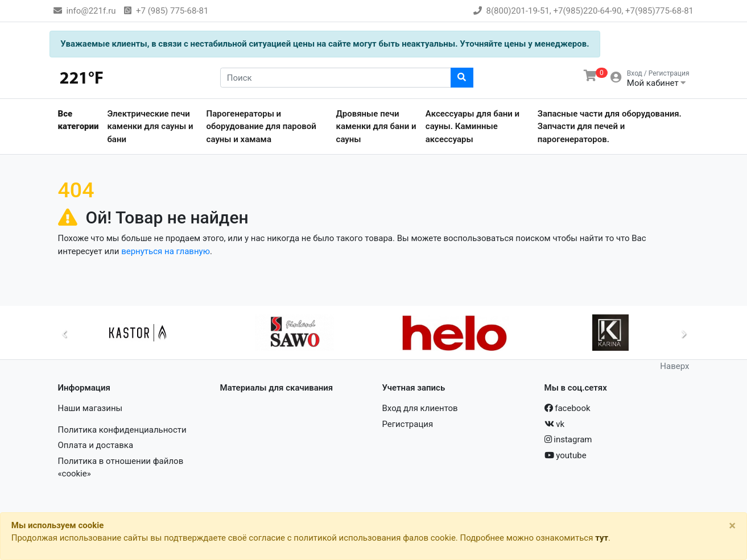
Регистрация (408, 424)
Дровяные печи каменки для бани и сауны (376, 126)
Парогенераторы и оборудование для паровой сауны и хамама (261, 126)
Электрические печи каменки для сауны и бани (150, 126)
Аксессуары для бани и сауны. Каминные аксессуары (472, 126)
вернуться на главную (166, 251)
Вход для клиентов (420, 408)
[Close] (732, 526)
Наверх (674, 366)
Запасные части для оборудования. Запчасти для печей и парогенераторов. (610, 126)
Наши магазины (90, 408)
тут (602, 538)
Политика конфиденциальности (122, 430)
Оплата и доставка (96, 445)
